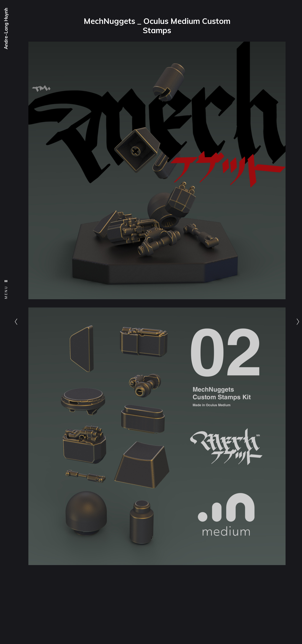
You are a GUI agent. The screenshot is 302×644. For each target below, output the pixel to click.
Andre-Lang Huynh (6, 29)
